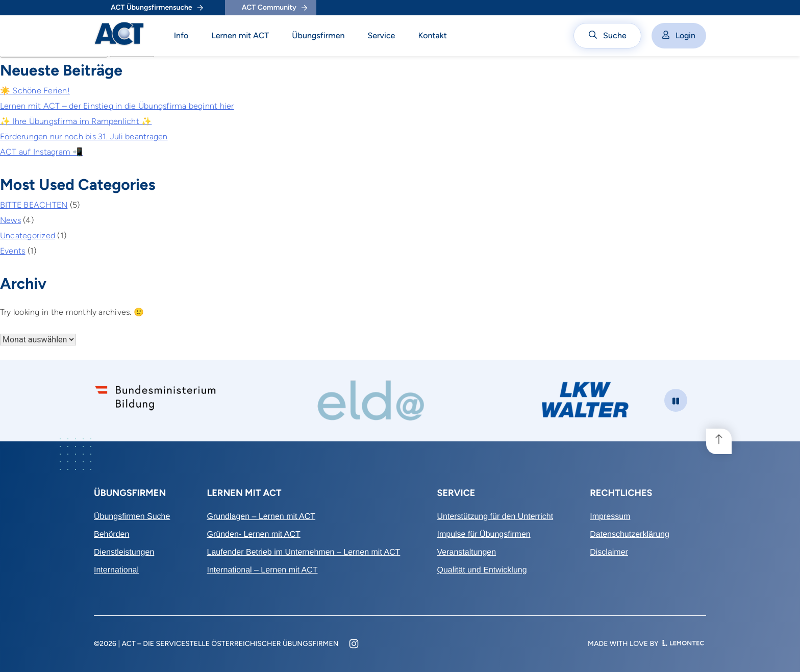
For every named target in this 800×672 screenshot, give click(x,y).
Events (12, 251)
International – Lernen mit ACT (262, 570)
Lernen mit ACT (240, 35)
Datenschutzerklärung (630, 534)
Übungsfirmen (318, 35)
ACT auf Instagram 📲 (42, 152)
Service (381, 35)
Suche (608, 35)
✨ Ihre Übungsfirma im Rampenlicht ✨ (76, 121)
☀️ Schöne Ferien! (35, 91)
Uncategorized (28, 235)
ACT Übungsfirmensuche (157, 7)
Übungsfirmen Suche (132, 517)
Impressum (610, 517)
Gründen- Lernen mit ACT (254, 534)
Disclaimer (609, 552)
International (116, 570)
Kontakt (432, 35)
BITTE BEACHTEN (34, 205)
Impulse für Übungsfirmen (483, 534)
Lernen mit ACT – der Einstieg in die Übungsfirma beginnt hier (117, 106)
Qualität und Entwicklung (482, 570)
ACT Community (274, 7)
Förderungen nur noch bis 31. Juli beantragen (84, 136)
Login (679, 35)
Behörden (111, 534)
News (10, 220)
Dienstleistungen (124, 552)
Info (181, 35)
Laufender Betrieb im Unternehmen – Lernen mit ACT (304, 552)
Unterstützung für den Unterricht (495, 517)
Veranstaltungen (466, 552)
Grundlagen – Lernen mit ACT (261, 517)
